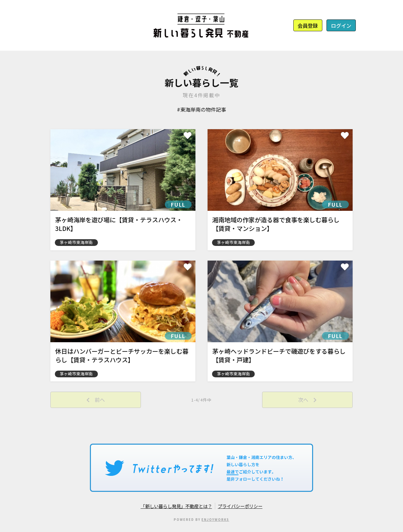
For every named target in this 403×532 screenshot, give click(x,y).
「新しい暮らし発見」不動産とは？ (176, 506)
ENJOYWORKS (215, 520)
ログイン (341, 26)
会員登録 (308, 26)
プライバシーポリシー (240, 506)
